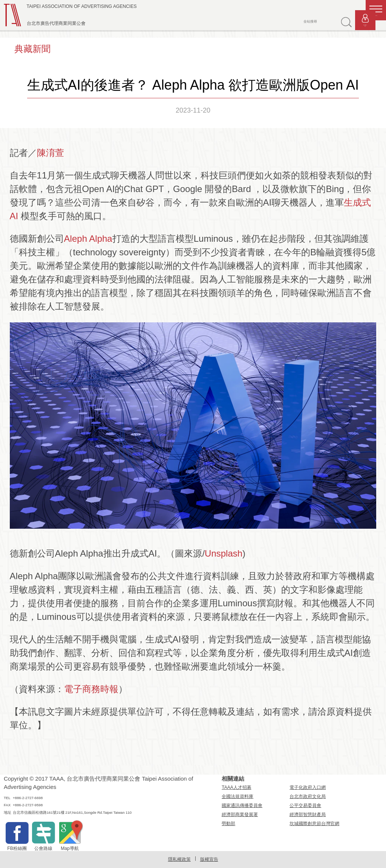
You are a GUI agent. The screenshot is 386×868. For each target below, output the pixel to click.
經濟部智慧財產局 (308, 815)
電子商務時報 (91, 689)
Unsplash (224, 553)
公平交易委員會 (305, 805)
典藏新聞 (32, 49)
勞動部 (228, 824)
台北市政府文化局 (308, 796)
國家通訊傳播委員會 (242, 805)
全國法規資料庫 (237, 796)
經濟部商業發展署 (240, 815)
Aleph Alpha (88, 239)
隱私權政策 (179, 859)
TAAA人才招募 (236, 787)
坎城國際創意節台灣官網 (314, 824)
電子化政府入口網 (308, 787)
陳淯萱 (51, 153)
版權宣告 (209, 859)
